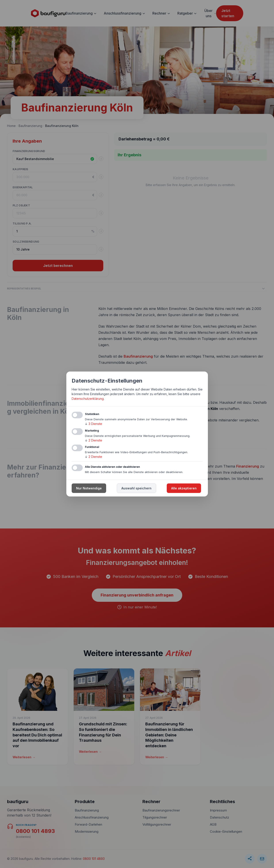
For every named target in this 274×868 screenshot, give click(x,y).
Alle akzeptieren (184, 488)
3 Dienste (94, 424)
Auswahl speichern (136, 488)
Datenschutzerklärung (88, 399)
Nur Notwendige (89, 488)
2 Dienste (94, 440)
